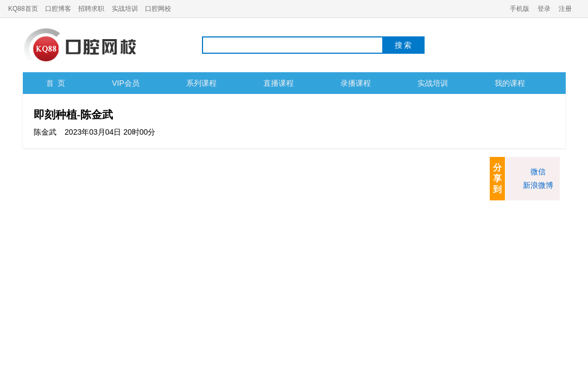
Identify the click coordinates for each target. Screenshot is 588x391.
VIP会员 (126, 83)
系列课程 (201, 83)
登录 (544, 9)
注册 (565, 9)
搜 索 (403, 45)
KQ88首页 (23, 9)
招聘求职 (91, 9)
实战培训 (125, 9)
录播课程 (356, 83)
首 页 (56, 83)
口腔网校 (158, 9)
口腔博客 (58, 9)
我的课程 (510, 83)
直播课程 (279, 83)
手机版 (520, 9)
